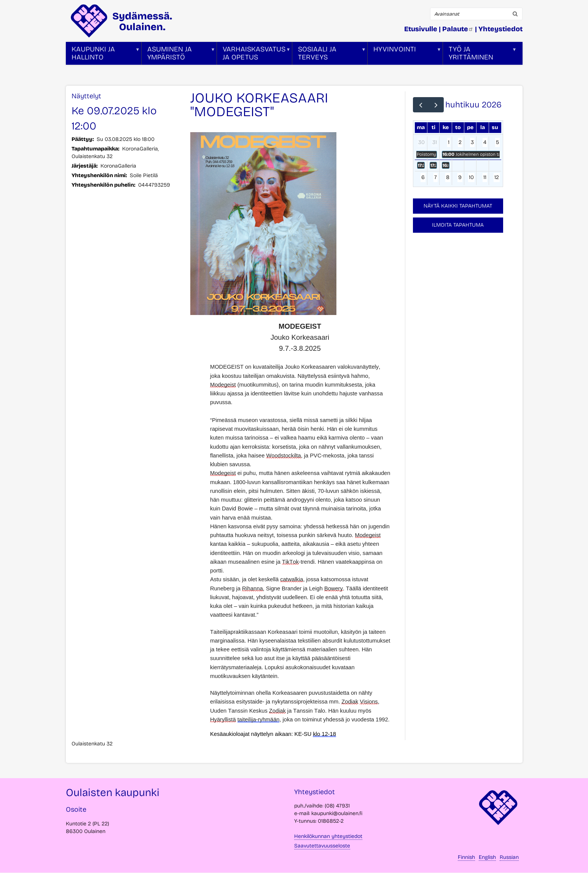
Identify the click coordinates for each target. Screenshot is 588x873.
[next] (436, 105)
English (487, 857)
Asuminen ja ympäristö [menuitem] (178, 55)
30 (421, 142)
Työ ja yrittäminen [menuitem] (480, 55)
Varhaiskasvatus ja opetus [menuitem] (254, 55)
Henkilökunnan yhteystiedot (328, 836)
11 (485, 177)
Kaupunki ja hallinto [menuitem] (103, 55)
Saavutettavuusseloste (322, 846)
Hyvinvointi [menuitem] (405, 55)
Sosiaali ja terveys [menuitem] (329, 55)
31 (435, 142)
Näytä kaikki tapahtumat (458, 206)
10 (471, 177)
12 (497, 177)
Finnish (466, 857)
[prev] (421, 105)
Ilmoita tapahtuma (458, 225)
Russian (509, 857)
